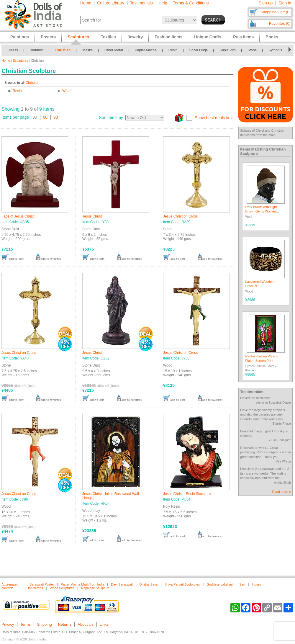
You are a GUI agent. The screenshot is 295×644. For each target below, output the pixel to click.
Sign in (285, 3)
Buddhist (37, 50)
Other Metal (114, 50)
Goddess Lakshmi (219, 584)
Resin (173, 50)
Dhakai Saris (148, 584)
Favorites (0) (280, 23)
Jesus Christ (92, 216)
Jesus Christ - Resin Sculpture (187, 494)
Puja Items (243, 37)
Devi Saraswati (122, 584)
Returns (65, 624)
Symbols (275, 50)
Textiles (108, 37)
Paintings (20, 37)
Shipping (44, 624)
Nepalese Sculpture (95, 588)
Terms (26, 624)
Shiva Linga (199, 50)
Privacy (8, 624)
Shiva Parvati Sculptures (182, 584)
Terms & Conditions (191, 3)
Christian (63, 50)
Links (104, 624)
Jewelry (135, 37)
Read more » (281, 492)
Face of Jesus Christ (18, 216)
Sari (242, 584)
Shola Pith (228, 50)
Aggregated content (10, 586)
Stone (252, 50)
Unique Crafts (208, 37)
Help (163, 3)
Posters (48, 37)
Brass (13, 50)
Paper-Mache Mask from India (82, 584)
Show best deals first (214, 118)
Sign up (266, 3)
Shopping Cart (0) (275, 12)
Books (272, 37)
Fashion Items (168, 37)
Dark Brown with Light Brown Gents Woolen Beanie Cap (261, 211)
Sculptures (21, 61)
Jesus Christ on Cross (180, 216)
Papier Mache (146, 50)
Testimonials (141, 3)
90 (56, 117)
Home (86, 3)
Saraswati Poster (42, 584)
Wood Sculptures (62, 588)
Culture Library (111, 3)
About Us (85, 624)
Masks (87, 50)
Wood (67, 91)
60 (45, 117)
